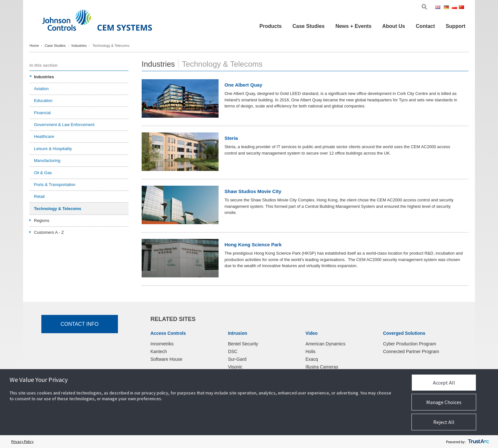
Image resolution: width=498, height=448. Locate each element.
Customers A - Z (49, 232)
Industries (79, 46)
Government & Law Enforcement (64, 125)
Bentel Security (243, 344)
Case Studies (309, 26)
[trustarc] (478, 442)
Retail (39, 196)
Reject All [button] (444, 422)
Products (271, 26)
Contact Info (80, 324)
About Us (394, 26)
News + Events (354, 26)
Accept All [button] (444, 383)
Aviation (41, 89)
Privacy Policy (22, 441)
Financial (42, 113)
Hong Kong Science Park (253, 245)
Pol (455, 8)
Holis (310, 351)
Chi (462, 8)
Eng (439, 8)
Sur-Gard (237, 359)
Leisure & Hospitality (53, 149)
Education (43, 101)
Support (456, 26)
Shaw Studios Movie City (253, 191)
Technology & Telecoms (58, 209)
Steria (231, 138)
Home (34, 46)
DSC (233, 351)
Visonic (235, 367)
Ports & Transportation (55, 185)
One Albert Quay (243, 85)
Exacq (312, 359)
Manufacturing (47, 161)
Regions (42, 220)
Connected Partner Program (411, 351)
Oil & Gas (43, 173)
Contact (425, 26)
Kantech (159, 351)
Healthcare (44, 136)
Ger (447, 8)
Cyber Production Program (410, 344)
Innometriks (162, 344)
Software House (167, 359)
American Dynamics (325, 344)
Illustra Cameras (322, 367)
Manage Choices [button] (444, 402)
